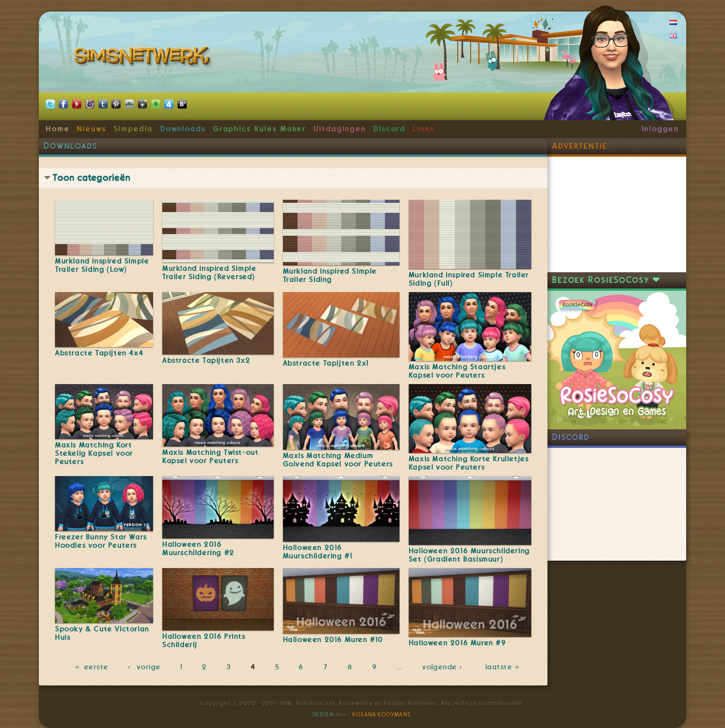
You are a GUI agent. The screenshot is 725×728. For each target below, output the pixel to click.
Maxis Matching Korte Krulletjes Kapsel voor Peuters (469, 463)
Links (424, 129)
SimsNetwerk (144, 58)
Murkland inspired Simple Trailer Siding (330, 275)
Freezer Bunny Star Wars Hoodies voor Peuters (101, 541)
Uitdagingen (340, 129)
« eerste (92, 667)
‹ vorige (144, 667)
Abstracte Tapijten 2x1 (326, 363)
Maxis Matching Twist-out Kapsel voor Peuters (210, 457)
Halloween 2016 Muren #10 (333, 640)
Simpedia (133, 129)
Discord (390, 129)
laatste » (503, 667)
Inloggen (660, 129)
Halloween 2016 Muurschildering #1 (318, 552)
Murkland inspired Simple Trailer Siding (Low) (102, 265)
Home (58, 129)
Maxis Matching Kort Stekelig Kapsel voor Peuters (94, 453)
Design (323, 715)
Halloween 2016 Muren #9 (458, 643)
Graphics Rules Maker (260, 129)
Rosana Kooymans (381, 715)
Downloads (183, 129)
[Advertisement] (617, 214)
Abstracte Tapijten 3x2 (206, 361)
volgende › (444, 667)
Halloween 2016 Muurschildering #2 (198, 549)
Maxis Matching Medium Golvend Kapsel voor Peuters (338, 460)
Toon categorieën (92, 178)
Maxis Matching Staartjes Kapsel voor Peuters (457, 371)
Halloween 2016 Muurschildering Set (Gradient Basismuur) (469, 555)
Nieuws (92, 129)
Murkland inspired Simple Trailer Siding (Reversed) (209, 273)
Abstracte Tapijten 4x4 (99, 353)
